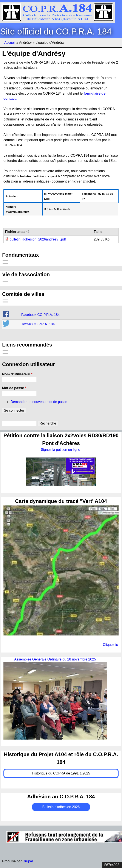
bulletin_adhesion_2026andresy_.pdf (38, 239)
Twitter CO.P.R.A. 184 (38, 324)
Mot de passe (14, 388)
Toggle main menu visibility (5, 261)
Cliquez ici (111, 645)
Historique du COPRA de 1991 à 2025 (61, 773)
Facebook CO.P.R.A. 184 (40, 315)
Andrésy (25, 43)
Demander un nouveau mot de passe (39, 402)
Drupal (28, 861)
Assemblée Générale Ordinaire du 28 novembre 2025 (55, 659)
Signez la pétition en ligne (61, 450)
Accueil (10, 43)
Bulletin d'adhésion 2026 (61, 807)
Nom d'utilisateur (17, 374)
